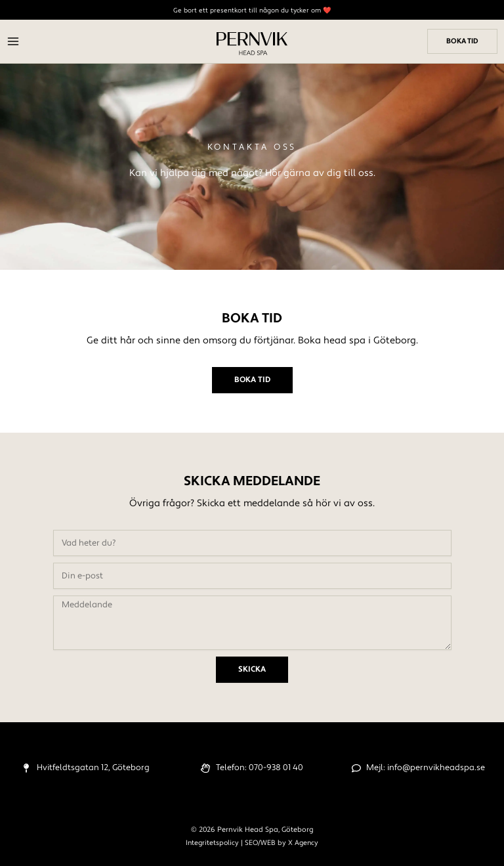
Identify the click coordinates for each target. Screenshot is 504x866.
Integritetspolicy (212, 843)
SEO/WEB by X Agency (282, 843)
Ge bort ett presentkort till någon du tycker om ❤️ (252, 10)
